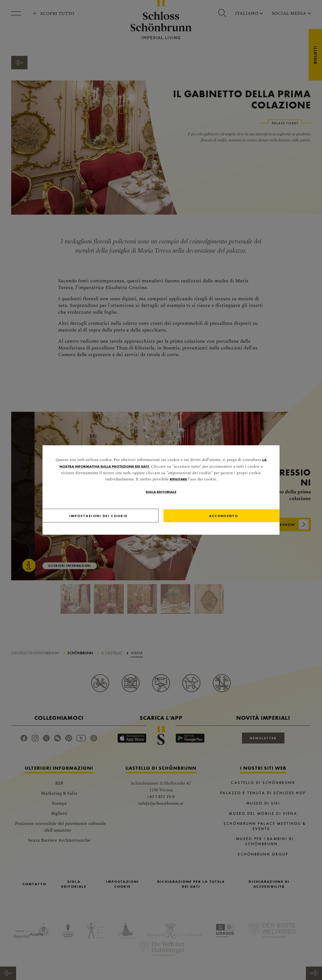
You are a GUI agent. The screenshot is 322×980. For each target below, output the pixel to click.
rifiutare (178, 480)
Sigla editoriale (161, 492)
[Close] (201, 516)
